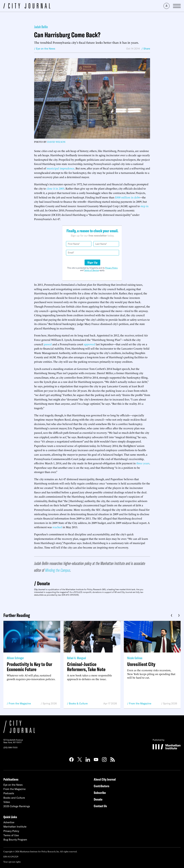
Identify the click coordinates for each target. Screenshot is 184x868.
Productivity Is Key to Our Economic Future (30, 667)
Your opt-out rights (12, 862)
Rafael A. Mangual (76, 658)
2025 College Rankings (17, 806)
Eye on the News (13, 785)
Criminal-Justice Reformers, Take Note (86, 667)
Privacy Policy (111, 268)
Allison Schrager (15, 658)
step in (145, 206)
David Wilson (56, 142)
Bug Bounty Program (15, 840)
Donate (43, 583)
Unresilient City (141, 664)
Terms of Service (91, 270)
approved (89, 344)
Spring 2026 (50, 703)
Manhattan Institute (15, 827)
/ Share (146, 49)
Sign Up (92, 262)
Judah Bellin (41, 27)
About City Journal (105, 779)
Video (7, 802)
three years (143, 463)
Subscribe (100, 793)
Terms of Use (11, 835)
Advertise (9, 822)
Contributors (102, 786)
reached (57, 527)
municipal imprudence (60, 168)
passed (48, 344)
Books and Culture (14, 798)
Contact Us (100, 806)
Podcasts (9, 793)
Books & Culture (78, 703)
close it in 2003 (55, 188)
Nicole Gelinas (135, 658)
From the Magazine (20, 703)
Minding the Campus (58, 570)
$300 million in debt (127, 197)
